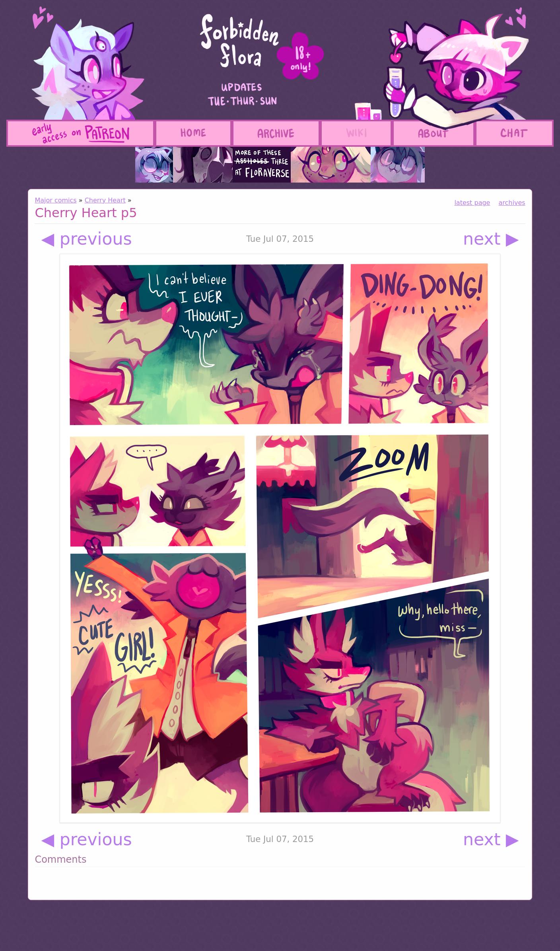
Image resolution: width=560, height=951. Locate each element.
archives (512, 203)
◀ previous (86, 239)
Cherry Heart (105, 200)
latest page (472, 203)
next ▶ (491, 239)
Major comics (55, 200)
